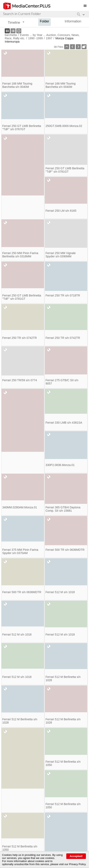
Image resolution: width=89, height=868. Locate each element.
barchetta (11, 35)
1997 (49, 38)
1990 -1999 (35, 38)
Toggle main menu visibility (86, 4)
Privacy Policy (77, 864)
